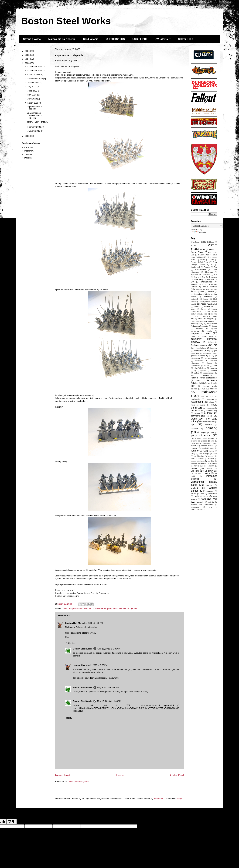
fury (209, 351)
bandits (211, 292)
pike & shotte (196, 438)
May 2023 (32, 95)
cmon (196, 316)
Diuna (203, 260)
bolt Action (202, 304)
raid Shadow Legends (207, 443)
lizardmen (211, 383)
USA (196, 279)
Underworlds (209, 279)
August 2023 (34, 83)
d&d (200, 319)
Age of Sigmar (198, 252)
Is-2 (212, 265)
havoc (210, 363)
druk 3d (205, 326)
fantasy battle (208, 337)
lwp (204, 389)
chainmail (209, 306)
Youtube (28, 154)
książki (198, 380)
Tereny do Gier (200, 277)
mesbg (199, 402)
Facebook (29, 147)
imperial (203, 370)
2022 (28, 136)
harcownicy (199, 361)
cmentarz (214, 314)
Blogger (180, 799)
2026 (28, 51)
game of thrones (209, 353)
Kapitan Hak (71, 623)
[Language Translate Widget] (207, 226)
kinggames (207, 375)
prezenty (194, 441)
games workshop (198, 356)
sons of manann (198, 459)
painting (211, 428)
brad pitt (214, 304)
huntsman (214, 368)
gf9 (210, 356)
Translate (198, 232)
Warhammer (206, 282)
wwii (215, 499)
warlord (194, 488)
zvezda (194, 504)
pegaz (203, 432)
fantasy (194, 337)
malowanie (209, 392)
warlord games (130, 608)
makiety (214, 389)
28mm (65, 608)
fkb (216, 345)
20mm (194, 245)
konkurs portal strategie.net (204, 378)
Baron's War (204, 255)
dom (193, 324)
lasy (197, 383)
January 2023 (34, 131)
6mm (212, 249)
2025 (28, 55)
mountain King (212, 411)
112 (205, 242)
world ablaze (212, 494)
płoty (193, 443)
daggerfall (211, 319)
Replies (72, 643)
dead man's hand (198, 321)
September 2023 (35, 79)
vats (200, 473)
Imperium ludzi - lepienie (34, 108)
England (194, 262)
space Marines (197, 461)
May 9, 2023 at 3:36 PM (97, 665)
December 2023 (35, 67)
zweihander (208, 505)
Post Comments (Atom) (79, 782)
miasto (212, 402)
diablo (212, 321)
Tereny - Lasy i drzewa (37, 122)
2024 (28, 59)
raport (193, 446)
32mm (203, 249)
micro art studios (198, 405)
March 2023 (33, 103)
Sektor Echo (186, 39)
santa (215, 454)
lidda (203, 383)
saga (207, 453)
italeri (197, 373)
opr (193, 425)
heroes (207, 366)
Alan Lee (211, 252)
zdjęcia (211, 502)
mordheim (196, 411)
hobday (203, 368)
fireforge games (199, 345)
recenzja (194, 448)
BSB (193, 255)
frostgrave (198, 351)
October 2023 (34, 75)
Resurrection (201, 270)
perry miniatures (115, 608)
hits (195, 368)
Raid (216, 267)
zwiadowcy (195, 507)
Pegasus (207, 267)
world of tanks (201, 496)
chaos (193, 309)
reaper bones (207, 446)
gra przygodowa (211, 358)
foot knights (201, 348)
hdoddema (159, 799)
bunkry (197, 307)
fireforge (211, 342)
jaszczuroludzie (209, 373)
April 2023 (32, 99)
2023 (28, 63)
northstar (208, 413)
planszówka (209, 438)
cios (205, 314)
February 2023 (34, 127)
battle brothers (197, 294)
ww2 (204, 499)
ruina (212, 451)
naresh (197, 413)
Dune (212, 260)
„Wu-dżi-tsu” (163, 39)
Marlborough (196, 267)
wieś (202, 494)
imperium (213, 370)
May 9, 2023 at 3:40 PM (108, 687)
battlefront (208, 297)
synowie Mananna (198, 464)
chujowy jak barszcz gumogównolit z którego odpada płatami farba (204, 311)
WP (192, 282)
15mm (212, 242)
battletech (195, 299)
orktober (194, 429)
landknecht (89, 608)
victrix (207, 473)
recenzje (203, 448)
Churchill (201, 257)
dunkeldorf (200, 329)
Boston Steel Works (66, 21)
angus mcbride (210, 287)
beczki (206, 299)
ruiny (193, 453)
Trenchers (213, 277)
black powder (205, 302)
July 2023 (32, 87)
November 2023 (35, 71)
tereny (194, 468)
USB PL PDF (140, 39)
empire (209, 331)
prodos (204, 441)
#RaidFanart (196, 242)
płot (213, 441)
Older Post (177, 775)
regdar (212, 448)
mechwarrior (196, 399)
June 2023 (33, 91)
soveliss (211, 459)
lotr (193, 386)
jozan (193, 375)
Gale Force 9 (205, 262)
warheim (209, 485)
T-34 (216, 275)
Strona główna (32, 39)
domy (201, 324)
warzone (210, 491)
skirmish (211, 456)
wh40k (194, 494)
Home (120, 775)
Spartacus (195, 275)
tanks (197, 466)
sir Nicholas (199, 456)
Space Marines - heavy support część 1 (35, 115)
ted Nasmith (209, 466)
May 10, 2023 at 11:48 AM (109, 701)
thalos (209, 468)
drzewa (215, 326)
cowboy (205, 316)
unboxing (195, 471)
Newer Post (63, 775)
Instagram (29, 151)
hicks (215, 365)
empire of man (76, 608)
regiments (196, 451)
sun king (211, 461)
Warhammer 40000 (199, 284)
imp (195, 371)
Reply (68, 637)
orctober (209, 425)
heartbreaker (196, 366)
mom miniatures (209, 408)
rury (200, 454)
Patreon (28, 158)
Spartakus (206, 275)
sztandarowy (213, 464)
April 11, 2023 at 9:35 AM (109, 649)
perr (212, 433)
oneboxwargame (209, 422)
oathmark (195, 416)
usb (193, 473)
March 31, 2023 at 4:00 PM (90, 623)
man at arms (207, 396)
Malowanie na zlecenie (62, 39)
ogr (208, 416)
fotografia (214, 348)
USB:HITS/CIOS (115, 39)
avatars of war (203, 289)
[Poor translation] (12, 822)
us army (209, 471)
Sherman (209, 272)
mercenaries (100, 608)
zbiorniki (200, 502)
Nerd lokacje (91, 39)
